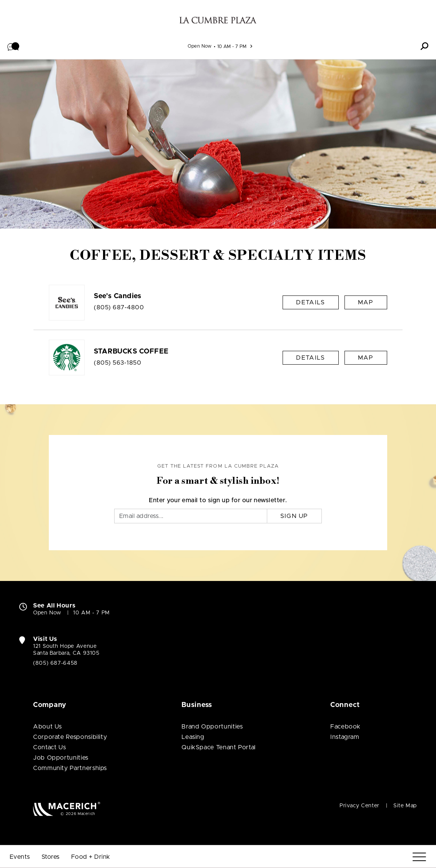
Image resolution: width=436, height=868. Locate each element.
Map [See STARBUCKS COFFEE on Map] (366, 358)
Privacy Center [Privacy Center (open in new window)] (359, 806)
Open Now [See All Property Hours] (200, 46)
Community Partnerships (70, 768)
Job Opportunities (61, 758)
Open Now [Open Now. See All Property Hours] (47, 613)
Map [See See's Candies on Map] (366, 302)
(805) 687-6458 (55, 663)
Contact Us (49, 747)
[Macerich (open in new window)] (67, 809)
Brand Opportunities (212, 727)
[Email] (191, 516)
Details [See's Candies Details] (310, 302)
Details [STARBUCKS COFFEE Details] (310, 358)
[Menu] (419, 857)
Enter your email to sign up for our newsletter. (218, 500)
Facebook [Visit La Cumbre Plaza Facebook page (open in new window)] (345, 727)
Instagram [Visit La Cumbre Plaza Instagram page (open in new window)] (345, 737)
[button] (13, 46)
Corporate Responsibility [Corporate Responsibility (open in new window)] (70, 737)
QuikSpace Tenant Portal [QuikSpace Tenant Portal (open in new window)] (219, 747)
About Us (47, 727)
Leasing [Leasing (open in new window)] (193, 737)
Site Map (405, 806)
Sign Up (294, 516)
